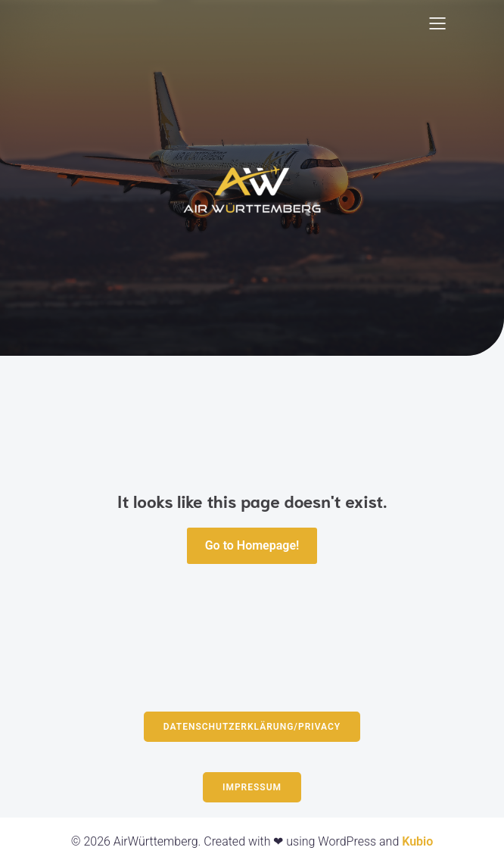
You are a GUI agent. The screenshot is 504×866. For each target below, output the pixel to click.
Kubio (417, 841)
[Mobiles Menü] (437, 23)
